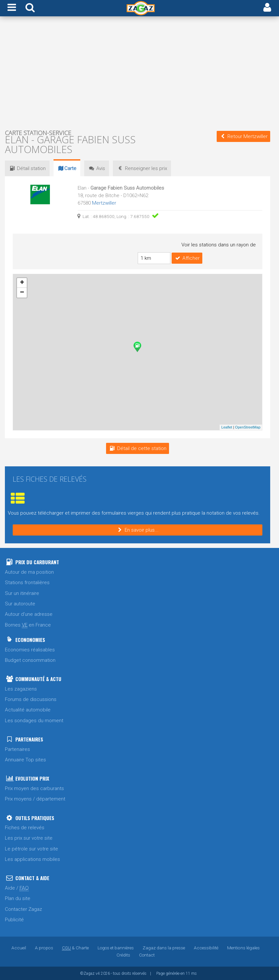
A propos (44, 947)
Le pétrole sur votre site (31, 848)
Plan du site (18, 898)
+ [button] (22, 283)
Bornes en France (28, 625)
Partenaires (17, 749)
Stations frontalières (27, 582)
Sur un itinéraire (22, 593)
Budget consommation (30, 660)
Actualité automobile (28, 709)
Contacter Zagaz (23, 909)
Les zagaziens (21, 689)
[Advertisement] (138, 74)
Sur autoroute (20, 603)
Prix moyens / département (35, 799)
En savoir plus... (138, 530)
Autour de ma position (29, 572)
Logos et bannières (116, 947)
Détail (27, 168)
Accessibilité (206, 947)
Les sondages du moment (34, 720)
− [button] (22, 292)
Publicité (14, 919)
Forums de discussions (31, 699)
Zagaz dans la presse (164, 947)
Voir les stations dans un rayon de (219, 245)
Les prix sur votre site (29, 838)
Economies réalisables (30, 649)
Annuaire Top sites (25, 759)
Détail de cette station (137, 448)
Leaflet (227, 427)
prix (143, 168)
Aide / (17, 888)
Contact (147, 955)
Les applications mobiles (32, 859)
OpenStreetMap (248, 427)
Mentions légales (243, 947)
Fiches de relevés (25, 827)
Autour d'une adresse (29, 614)
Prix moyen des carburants (34, 788)
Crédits (123, 955)
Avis (97, 168)
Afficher (187, 258)
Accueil (19, 947)
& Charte (75, 947)
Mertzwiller (104, 203)
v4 (98, 973)
